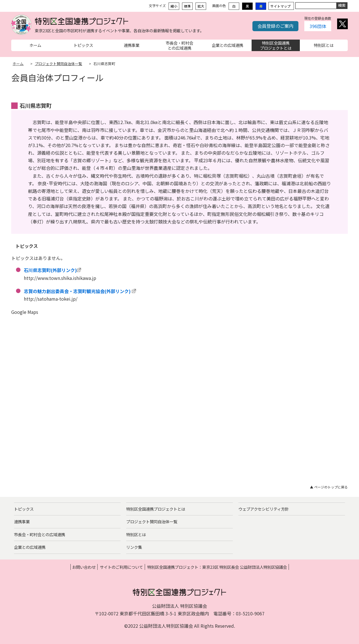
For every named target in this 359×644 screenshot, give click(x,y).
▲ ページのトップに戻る (329, 487)
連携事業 (22, 521)
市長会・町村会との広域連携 (40, 534)
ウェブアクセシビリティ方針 (264, 509)
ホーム (18, 64)
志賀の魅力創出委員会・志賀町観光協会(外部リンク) (77, 291)
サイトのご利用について (121, 567)
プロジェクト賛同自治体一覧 (58, 64)
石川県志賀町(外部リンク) (50, 270)
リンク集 (134, 547)
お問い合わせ (84, 567)
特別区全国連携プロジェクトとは (156, 509)
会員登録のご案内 (275, 26)
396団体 (318, 26)
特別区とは (136, 534)
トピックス (24, 509)
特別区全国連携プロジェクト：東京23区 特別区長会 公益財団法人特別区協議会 (217, 567)
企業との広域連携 (30, 547)
